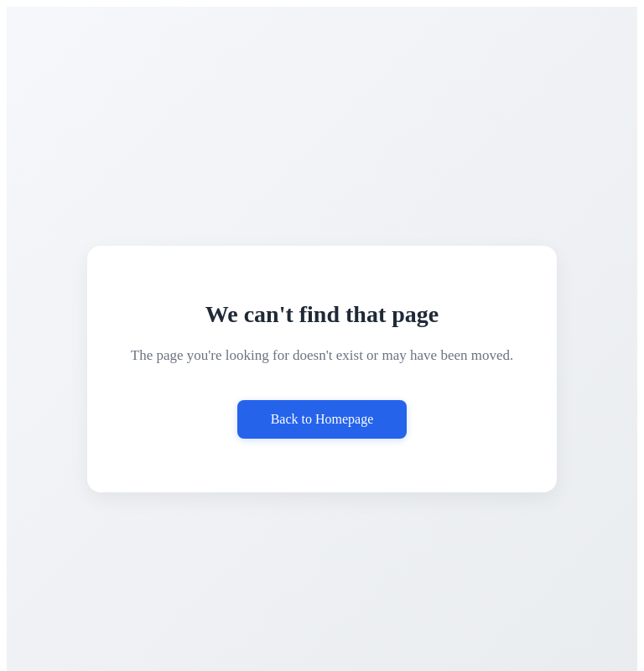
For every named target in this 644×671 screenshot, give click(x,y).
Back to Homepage (322, 419)
